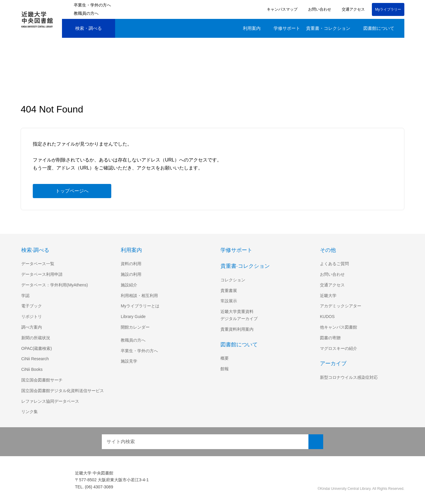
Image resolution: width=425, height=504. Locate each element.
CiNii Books (32, 369)
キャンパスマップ (281, 9)
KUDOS (327, 317)
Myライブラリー (388, 9)
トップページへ (72, 191)
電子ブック (32, 306)
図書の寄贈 (330, 338)
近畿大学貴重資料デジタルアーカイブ (239, 315)
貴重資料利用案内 (237, 329)
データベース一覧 (38, 264)
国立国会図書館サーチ (42, 380)
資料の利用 (131, 264)
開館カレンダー (135, 327)
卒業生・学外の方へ (92, 5)
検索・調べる (84, 28)
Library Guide (134, 317)
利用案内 (252, 28)
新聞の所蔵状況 (36, 338)
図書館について (379, 28)
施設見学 (129, 361)
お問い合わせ (319, 9)
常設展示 (229, 301)
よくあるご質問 (334, 264)
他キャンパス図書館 (339, 327)
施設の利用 (131, 274)
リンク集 (30, 412)
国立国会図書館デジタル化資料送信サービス (63, 391)
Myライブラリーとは (140, 306)
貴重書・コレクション (328, 28)
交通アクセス (352, 9)
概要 (225, 358)
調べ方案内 (32, 327)
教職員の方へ (86, 13)
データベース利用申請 (42, 274)
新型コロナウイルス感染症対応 (349, 377)
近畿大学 (328, 296)
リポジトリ (32, 317)
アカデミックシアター (341, 306)
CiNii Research (36, 359)
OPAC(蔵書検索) (36, 348)
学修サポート (287, 28)
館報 (225, 369)
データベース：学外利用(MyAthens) (55, 285)
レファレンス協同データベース (50, 401)
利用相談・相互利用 (139, 296)
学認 (25, 296)
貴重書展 (229, 291)
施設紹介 (129, 285)
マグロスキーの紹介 (339, 348)
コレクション (233, 280)
